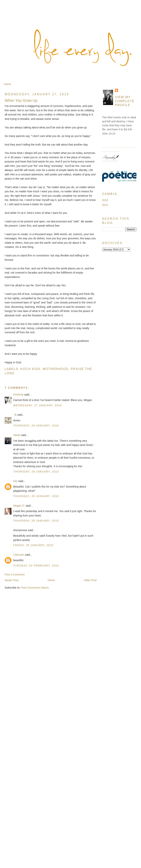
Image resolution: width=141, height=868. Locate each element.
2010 (105, 200)
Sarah (17, 435)
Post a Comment (15, 574)
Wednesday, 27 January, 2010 (37, 405)
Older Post (90, 580)
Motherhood (55, 369)
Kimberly (18, 395)
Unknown (19, 555)
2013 (105, 205)
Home (8, 84)
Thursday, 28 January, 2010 (36, 426)
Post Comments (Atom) (35, 588)
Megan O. (19, 506)
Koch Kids (30, 369)
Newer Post (11, 580)
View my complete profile (125, 101)
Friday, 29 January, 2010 (33, 545)
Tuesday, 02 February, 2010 (36, 566)
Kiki (15, 481)
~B (15, 415)
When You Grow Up (21, 100)
